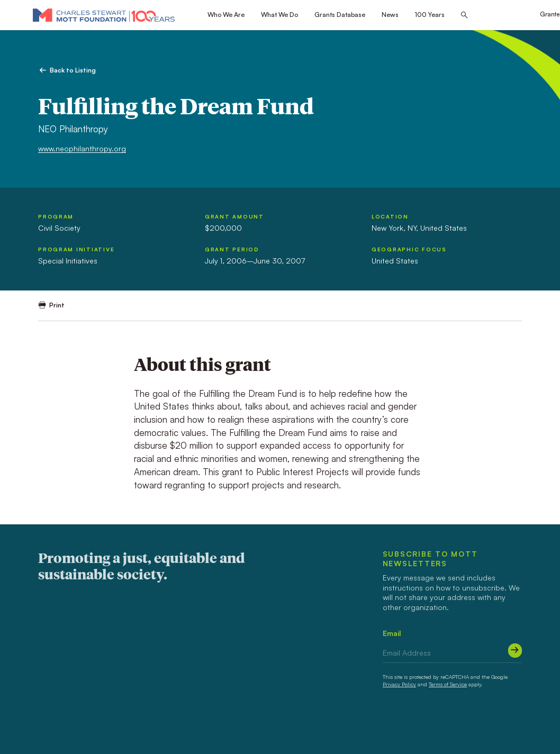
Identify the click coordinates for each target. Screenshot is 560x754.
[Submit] (515, 650)
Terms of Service (448, 684)
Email (392, 633)
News (390, 14)
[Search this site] (464, 15)
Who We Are (226, 14)
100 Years (430, 14)
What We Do (279, 14)
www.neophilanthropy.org (82, 148)
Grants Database (340, 14)
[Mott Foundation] (104, 15)
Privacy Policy (399, 684)
